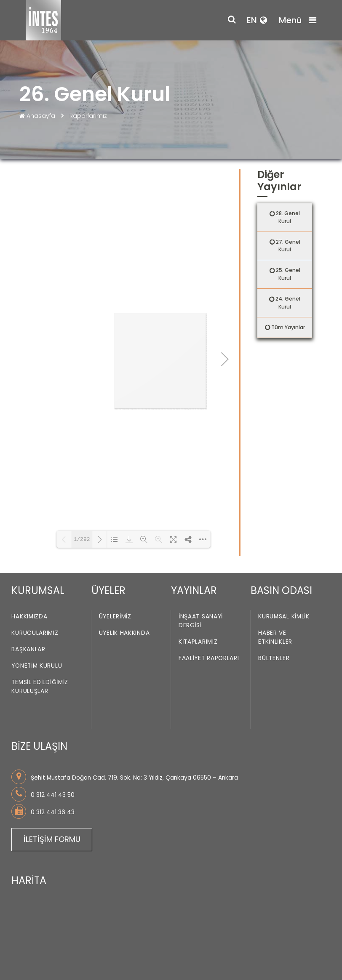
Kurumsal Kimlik (284, 541)
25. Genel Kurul (288, 274)
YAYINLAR (194, 515)
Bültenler (274, 582)
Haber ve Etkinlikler (275, 562)
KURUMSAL (38, 515)
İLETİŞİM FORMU (52, 763)
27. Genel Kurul (288, 246)
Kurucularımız (35, 557)
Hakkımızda (29, 541)
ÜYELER (108, 515)
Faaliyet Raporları (209, 582)
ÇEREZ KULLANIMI (109, 954)
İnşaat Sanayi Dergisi (201, 545)
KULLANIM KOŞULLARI (46, 954)
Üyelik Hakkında (124, 557)
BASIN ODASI (281, 515)
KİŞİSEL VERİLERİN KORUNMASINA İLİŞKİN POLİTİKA (83, 946)
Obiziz (115, 966)
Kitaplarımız (198, 566)
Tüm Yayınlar (288, 327)
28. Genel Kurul (288, 217)
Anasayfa (38, 116)
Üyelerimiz (115, 541)
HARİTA (29, 805)
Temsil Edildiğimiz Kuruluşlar (40, 611)
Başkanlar (28, 574)
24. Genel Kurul (288, 303)
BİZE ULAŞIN (39, 670)
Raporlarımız (88, 116)
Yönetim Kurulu (37, 590)
